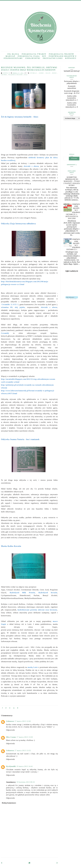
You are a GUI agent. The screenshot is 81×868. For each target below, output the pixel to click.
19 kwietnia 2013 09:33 (26, 782)
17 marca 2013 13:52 (23, 750)
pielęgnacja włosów (16, 75)
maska (55, 73)
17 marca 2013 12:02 (23, 721)
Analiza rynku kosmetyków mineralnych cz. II (72, 105)
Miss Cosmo (11, 737)
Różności (71, 58)
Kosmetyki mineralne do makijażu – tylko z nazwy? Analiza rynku (72, 181)
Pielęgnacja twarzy (34, 54)
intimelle (34, 73)
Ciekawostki (33, 58)
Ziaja (26, 75)
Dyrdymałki (11, 766)
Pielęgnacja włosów (61, 54)
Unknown (10, 721)
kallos (48, 73)
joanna (42, 73)
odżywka (4, 75)
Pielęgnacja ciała (29, 56)
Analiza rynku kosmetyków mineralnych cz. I (72, 98)
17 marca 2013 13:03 (25, 737)
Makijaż (10, 56)
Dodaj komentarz (9, 803)
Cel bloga (13, 54)
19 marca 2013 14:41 (25, 766)
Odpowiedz (10, 730)
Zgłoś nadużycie (72, 271)
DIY (44, 56)
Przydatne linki (53, 58)
